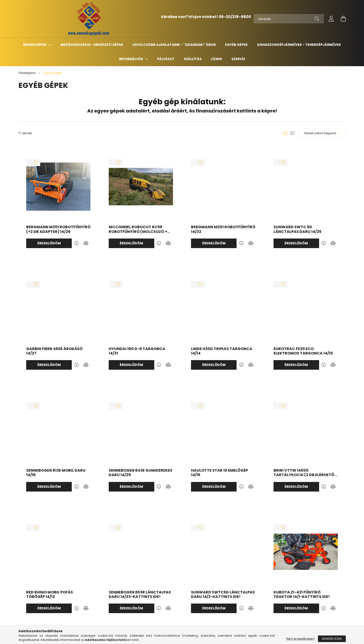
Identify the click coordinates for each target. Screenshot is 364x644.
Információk (132, 59)
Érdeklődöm (49, 243)
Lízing (216, 59)
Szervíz (238, 59)
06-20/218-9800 (235, 17)
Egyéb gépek (236, 45)
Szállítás (193, 59)
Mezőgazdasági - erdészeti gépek (92, 45)
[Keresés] (289, 19)
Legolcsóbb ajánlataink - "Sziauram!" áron (174, 45)
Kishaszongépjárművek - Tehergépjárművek (299, 45)
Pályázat (166, 59)
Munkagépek (35, 45)
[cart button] (343, 19)
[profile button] (331, 19)
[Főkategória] (27, 73)
